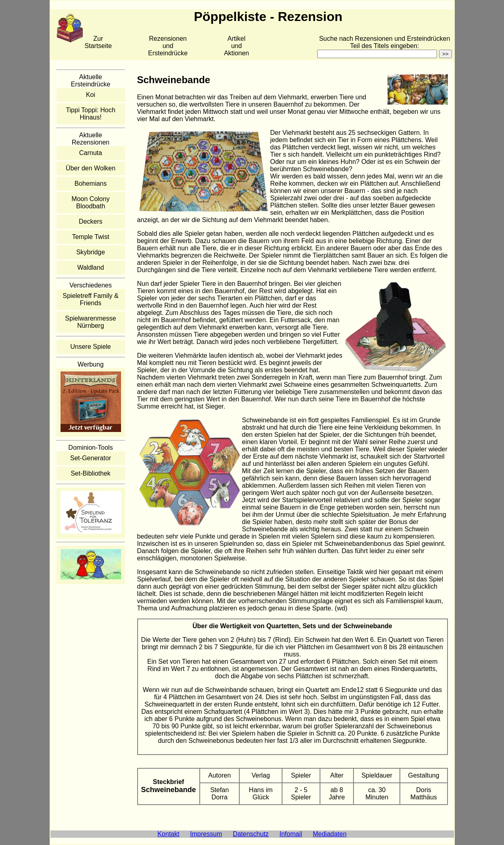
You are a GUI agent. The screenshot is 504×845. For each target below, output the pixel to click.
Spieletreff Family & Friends (90, 299)
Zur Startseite (98, 42)
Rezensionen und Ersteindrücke (168, 46)
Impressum (206, 834)
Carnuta (91, 153)
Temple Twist (90, 237)
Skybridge (91, 252)
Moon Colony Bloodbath (90, 202)
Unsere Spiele (91, 347)
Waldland (90, 267)
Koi (91, 95)
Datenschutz (251, 834)
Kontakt (168, 834)
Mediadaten (330, 834)
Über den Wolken (91, 168)
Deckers (91, 221)
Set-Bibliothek (91, 473)
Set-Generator (91, 458)
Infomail (291, 834)
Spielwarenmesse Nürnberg (90, 322)
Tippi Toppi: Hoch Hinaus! (91, 114)
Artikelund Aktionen (236, 46)
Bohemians (90, 183)
